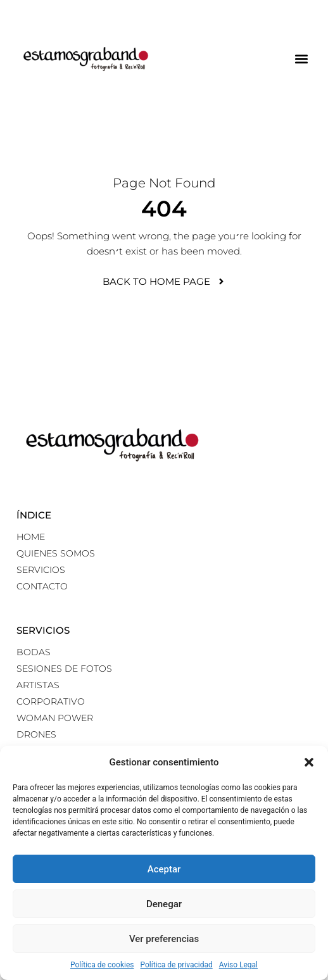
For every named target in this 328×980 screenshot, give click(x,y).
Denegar (164, 904)
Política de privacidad (177, 965)
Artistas (38, 685)
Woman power (55, 718)
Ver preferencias (164, 939)
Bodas (34, 652)
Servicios (41, 570)
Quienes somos (56, 553)
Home (31, 537)
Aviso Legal (238, 965)
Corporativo (51, 701)
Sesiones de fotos (64, 669)
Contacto (42, 586)
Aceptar (164, 869)
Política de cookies (102, 965)
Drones (36, 734)
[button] (309, 762)
